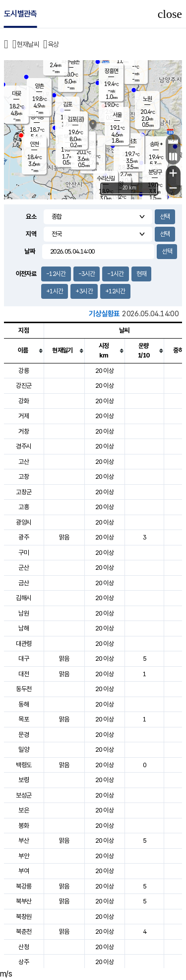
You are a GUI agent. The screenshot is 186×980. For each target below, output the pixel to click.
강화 (24, 401)
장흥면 (111, 71)
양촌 (39, 86)
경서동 (37, 117)
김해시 (24, 598)
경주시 (24, 446)
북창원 (24, 917)
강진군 (24, 386)
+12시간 (115, 291)
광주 (24, 537)
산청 (24, 947)
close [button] (170, 14)
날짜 (30, 251)
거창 (24, 431)
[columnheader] (24, 351)
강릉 (24, 371)
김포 (67, 104)
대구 (24, 659)
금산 (24, 583)
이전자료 (26, 274)
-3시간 (87, 274)
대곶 (16, 93)
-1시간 (115, 274)
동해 (24, 704)
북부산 (24, 901)
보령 (24, 780)
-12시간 (56, 274)
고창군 (24, 492)
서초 (132, 141)
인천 (34, 144)
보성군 (24, 795)
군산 (24, 568)
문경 (24, 735)
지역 (31, 234)
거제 (24, 416)
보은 (24, 810)
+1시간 (55, 291)
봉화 (24, 826)
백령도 (24, 765)
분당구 (155, 172)
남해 (24, 628)
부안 (24, 856)
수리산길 (106, 178)
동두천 (24, 689)
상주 (24, 962)
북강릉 (24, 886)
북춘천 (24, 932)
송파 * (156, 144)
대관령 (24, 644)
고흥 (24, 507)
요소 (31, 217)
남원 (24, 613)
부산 (24, 841)
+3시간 (84, 291)
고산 (24, 462)
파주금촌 (70, 62)
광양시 (24, 522)
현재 (142, 274)
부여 (24, 871)
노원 (147, 99)
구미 (24, 553)
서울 (117, 115)
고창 (24, 477)
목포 (24, 719)
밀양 (24, 750)
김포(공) (76, 119)
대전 (24, 674)
